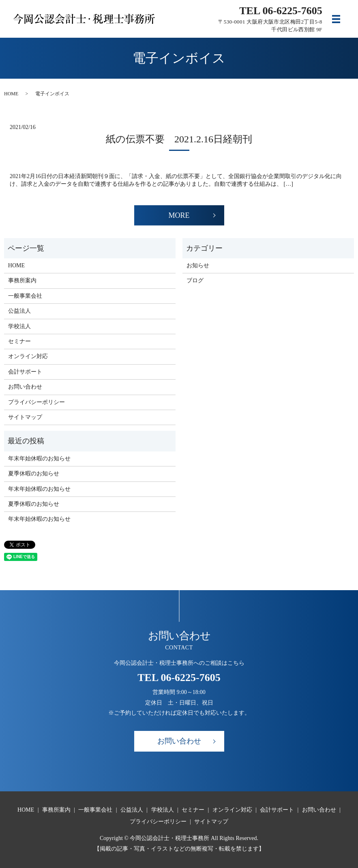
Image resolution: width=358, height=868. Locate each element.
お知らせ (198, 265)
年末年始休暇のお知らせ (39, 459)
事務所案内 (22, 280)
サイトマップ (25, 417)
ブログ (195, 280)
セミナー (19, 341)
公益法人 (19, 311)
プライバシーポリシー (36, 402)
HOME (11, 94)
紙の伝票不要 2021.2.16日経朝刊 (179, 139)
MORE (179, 215)
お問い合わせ (25, 387)
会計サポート (25, 372)
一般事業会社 (25, 296)
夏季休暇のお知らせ (34, 474)
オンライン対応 (28, 356)
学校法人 (19, 326)
